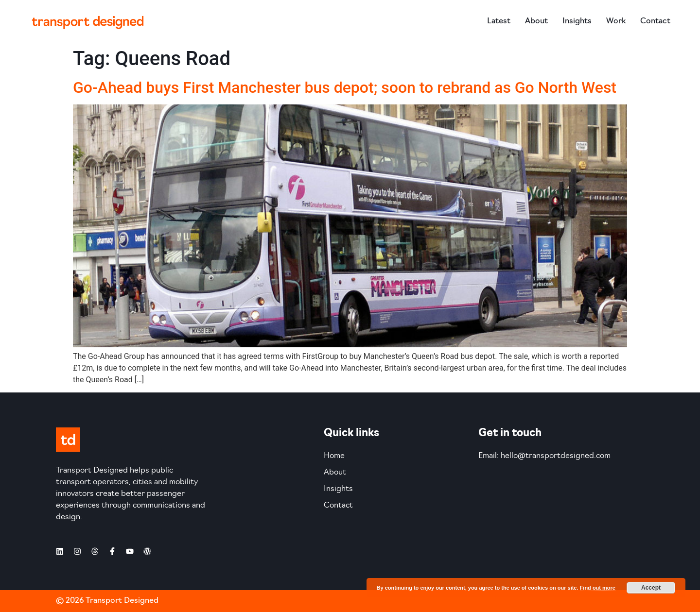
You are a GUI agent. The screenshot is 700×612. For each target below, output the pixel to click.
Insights (577, 21)
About (536, 21)
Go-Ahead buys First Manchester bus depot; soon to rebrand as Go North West (345, 87)
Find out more (598, 588)
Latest (499, 21)
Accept (651, 588)
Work (616, 21)
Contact (655, 21)
